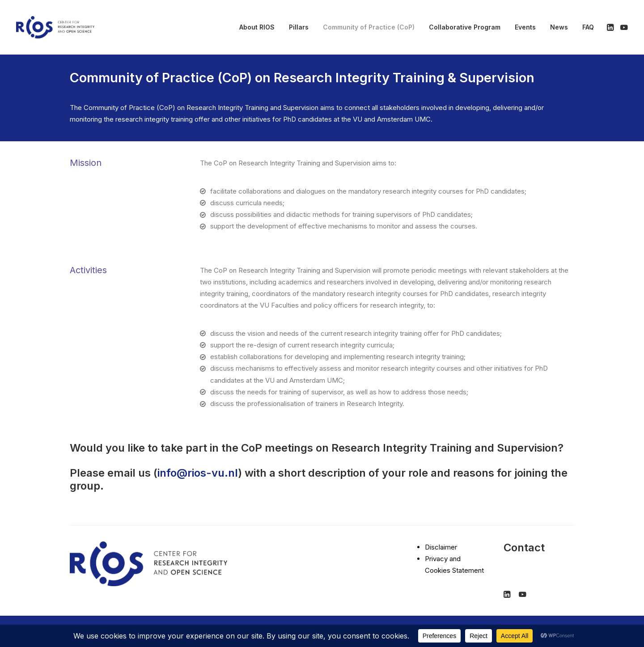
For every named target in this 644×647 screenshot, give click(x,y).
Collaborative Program (465, 27)
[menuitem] (257, 27)
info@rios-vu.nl (198, 473)
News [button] (559, 27)
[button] (611, 27)
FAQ (588, 27)
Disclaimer (441, 547)
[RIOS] (55, 27)
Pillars (299, 27)
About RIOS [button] (257, 27)
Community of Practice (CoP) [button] (369, 27)
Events (525, 27)
